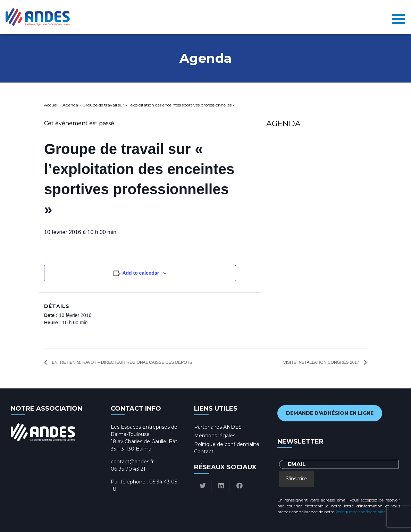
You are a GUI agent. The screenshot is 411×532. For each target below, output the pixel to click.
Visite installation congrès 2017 (322, 362)
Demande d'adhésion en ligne (330, 413)
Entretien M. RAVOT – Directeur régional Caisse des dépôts (121, 362)
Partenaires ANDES (218, 427)
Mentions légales (215, 436)
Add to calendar (141, 273)
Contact (204, 452)
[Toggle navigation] (399, 17)
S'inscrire (296, 479)
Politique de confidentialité (227, 444)
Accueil (51, 105)
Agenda (70, 105)
